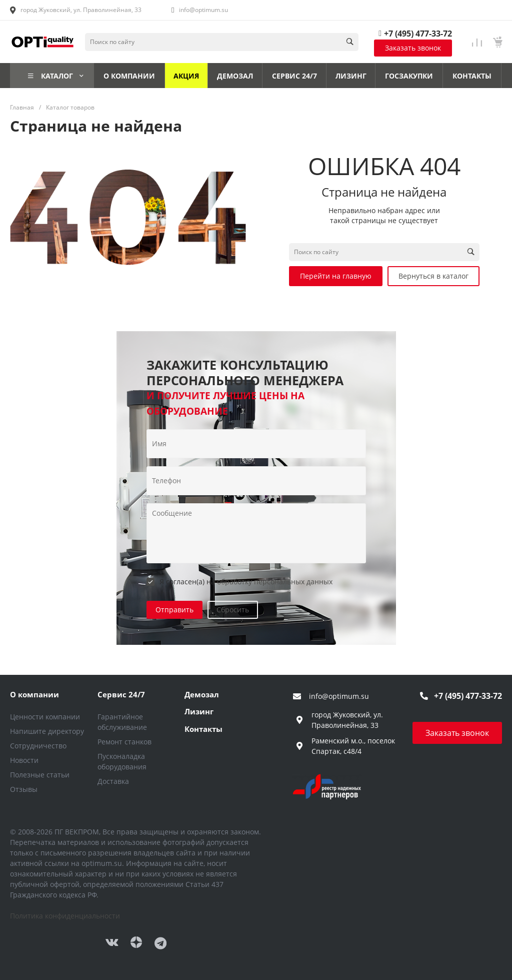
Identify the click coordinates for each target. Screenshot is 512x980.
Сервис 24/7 (121, 694)
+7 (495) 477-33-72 (418, 34)
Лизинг (199, 711)
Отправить (174, 610)
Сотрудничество (38, 746)
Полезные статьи (40, 775)
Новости (24, 760)
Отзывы (24, 789)
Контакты (203, 729)
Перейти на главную (336, 276)
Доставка (113, 781)
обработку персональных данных (275, 582)
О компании (34, 694)
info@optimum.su (203, 10)
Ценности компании (45, 717)
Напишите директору (47, 731)
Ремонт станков (124, 742)
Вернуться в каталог (433, 276)
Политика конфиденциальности (65, 916)
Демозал (202, 694)
